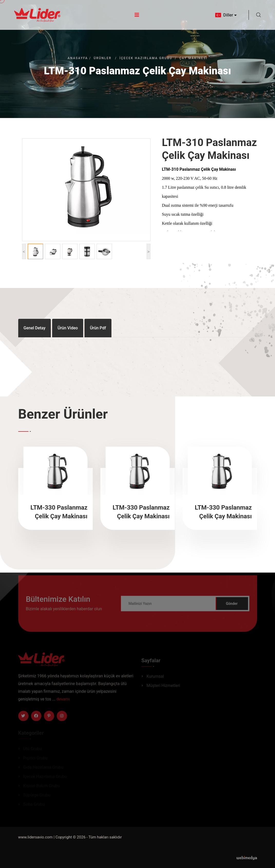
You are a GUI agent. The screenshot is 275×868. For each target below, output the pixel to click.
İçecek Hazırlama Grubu (146, 58)
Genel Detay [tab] (35, 328)
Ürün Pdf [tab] (98, 328)
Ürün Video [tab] (68, 328)
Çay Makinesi (193, 58)
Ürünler (103, 58)
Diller (224, 15)
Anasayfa (78, 58)
